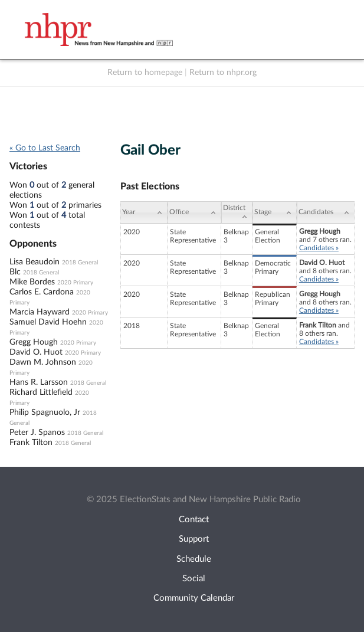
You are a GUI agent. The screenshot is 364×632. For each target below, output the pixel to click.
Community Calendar (194, 598)
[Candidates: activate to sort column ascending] (326, 212)
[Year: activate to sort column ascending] (144, 212)
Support (194, 539)
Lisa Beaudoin (35, 262)
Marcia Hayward (40, 312)
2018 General (80, 263)
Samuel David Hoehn (48, 322)
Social (194, 579)
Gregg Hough (34, 342)
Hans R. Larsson (39, 382)
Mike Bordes (32, 282)
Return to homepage (145, 73)
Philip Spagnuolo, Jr (45, 412)
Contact (194, 520)
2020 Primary (75, 283)
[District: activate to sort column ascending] (237, 212)
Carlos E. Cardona (42, 292)
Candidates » (319, 248)
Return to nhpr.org (223, 73)
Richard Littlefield (41, 392)
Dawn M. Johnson (43, 362)
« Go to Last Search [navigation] (45, 148)
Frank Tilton (31, 443)
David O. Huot (36, 352)
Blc (15, 272)
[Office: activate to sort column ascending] (194, 212)
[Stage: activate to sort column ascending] (275, 212)
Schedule (194, 559)
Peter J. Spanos (37, 433)
